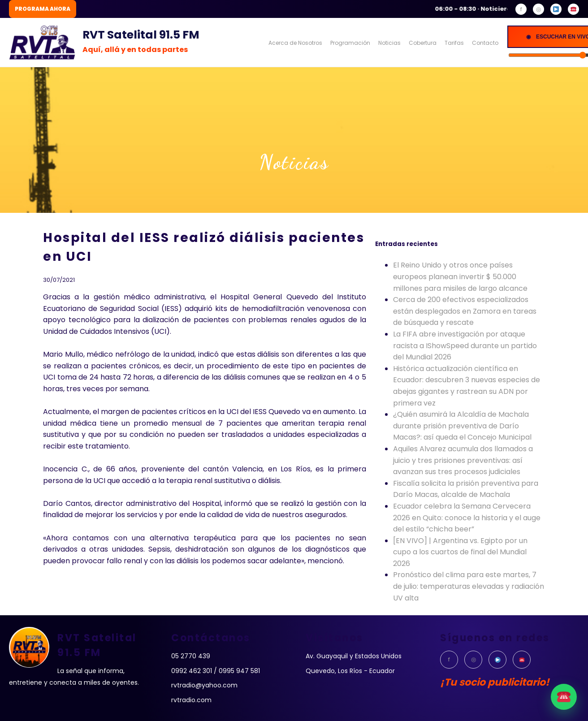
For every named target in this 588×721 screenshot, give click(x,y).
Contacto (485, 43)
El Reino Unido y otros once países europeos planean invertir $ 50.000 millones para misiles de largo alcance (460, 276)
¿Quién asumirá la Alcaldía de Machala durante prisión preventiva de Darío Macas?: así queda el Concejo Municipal (462, 426)
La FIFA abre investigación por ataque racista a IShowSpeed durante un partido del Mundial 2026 (465, 345)
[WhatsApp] (573, 9)
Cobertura (423, 43)
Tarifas (454, 43)
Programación (350, 43)
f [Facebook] (521, 9)
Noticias (389, 43)
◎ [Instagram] (538, 9)
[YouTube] (556, 9)
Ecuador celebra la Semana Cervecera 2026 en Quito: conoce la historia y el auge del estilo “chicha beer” (467, 518)
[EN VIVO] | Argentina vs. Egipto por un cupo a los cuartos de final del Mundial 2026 (460, 552)
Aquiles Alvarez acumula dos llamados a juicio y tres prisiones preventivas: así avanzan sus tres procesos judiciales (463, 460)
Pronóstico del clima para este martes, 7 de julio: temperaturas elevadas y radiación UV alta (469, 586)
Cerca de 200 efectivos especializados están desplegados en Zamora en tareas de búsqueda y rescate (465, 311)
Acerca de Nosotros (295, 43)
